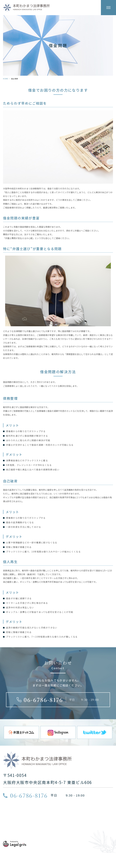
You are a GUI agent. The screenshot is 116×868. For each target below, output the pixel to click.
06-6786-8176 (43, 700)
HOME (6, 79)
